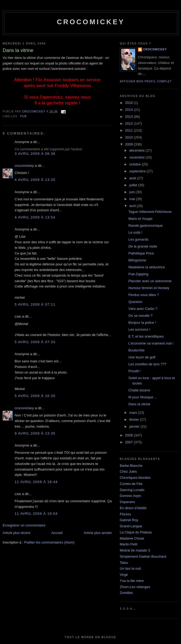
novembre (137, 157)
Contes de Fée (131, 484)
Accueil (57, 533)
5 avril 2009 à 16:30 (35, 396)
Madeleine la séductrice (147, 267)
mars (134, 413)
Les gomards (138, 239)
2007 (129, 442)
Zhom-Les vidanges (135, 587)
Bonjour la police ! (142, 323)
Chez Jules (128, 471)
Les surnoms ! (139, 329)
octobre (136, 164)
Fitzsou (125, 514)
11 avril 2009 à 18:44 (36, 482)
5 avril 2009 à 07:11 (35, 304)
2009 (129, 144)
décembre (137, 150)
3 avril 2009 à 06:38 (35, 154)
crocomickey (91, 22)
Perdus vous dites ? (143, 295)
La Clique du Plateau (136, 532)
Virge (124, 575)
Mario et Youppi (140, 219)
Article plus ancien (98, 533)
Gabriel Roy (129, 520)
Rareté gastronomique (145, 226)
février (135, 420)
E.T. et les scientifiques (146, 336)
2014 (129, 110)
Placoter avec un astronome (150, 281)
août (133, 178)
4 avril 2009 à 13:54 (35, 217)
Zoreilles (126, 593)
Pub (23, 116)
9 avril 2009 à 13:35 (35, 433)
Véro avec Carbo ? (143, 309)
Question (135, 302)
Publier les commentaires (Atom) (49, 542)
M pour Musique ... (143, 397)
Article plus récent (16, 533)
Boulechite (136, 350)
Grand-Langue (131, 526)
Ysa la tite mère (132, 581)
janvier (135, 426)
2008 (129, 435)
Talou (124, 563)
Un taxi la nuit (130, 568)
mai (133, 199)
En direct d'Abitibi (133, 508)
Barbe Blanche (131, 466)
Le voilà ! (135, 232)
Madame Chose (132, 538)
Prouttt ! (134, 371)
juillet (134, 185)
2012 (129, 123)
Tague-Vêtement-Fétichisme (150, 212)
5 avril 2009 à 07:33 (35, 342)
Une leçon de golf (142, 357)
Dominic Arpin (130, 496)
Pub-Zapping (138, 274)
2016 (129, 103)
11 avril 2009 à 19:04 (36, 514)
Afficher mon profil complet (146, 81)
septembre (138, 171)
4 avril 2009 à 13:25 (35, 180)
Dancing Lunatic (132, 490)
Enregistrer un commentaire (24, 525)
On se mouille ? (140, 316)
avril (133, 206)
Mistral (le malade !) (135, 550)
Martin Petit (129, 544)
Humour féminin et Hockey (149, 288)
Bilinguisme (137, 260)
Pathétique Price (141, 253)
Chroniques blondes (135, 478)
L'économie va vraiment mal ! (151, 343)
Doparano (127, 502)
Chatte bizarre (139, 390)
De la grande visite (143, 246)
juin (133, 192)
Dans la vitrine (139, 404)
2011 (129, 130)
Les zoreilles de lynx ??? (147, 364)
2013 (129, 117)
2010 (129, 137)
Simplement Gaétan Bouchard (143, 556)
